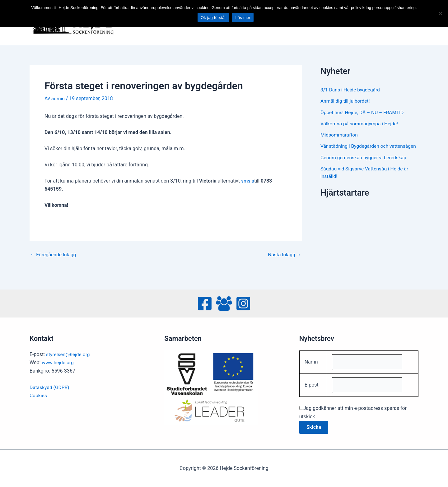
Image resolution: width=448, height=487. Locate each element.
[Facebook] (205, 303)
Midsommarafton (340, 135)
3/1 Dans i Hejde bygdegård (351, 90)
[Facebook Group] (224, 303)
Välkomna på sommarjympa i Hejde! (360, 123)
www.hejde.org (58, 362)
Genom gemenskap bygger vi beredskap (365, 164)
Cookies (38, 394)
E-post (312, 385)
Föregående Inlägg (54, 254)
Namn (311, 361)
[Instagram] (243, 303)
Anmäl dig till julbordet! (346, 101)
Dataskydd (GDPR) (50, 386)
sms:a (248, 181)
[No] (440, 13)
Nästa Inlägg (284, 254)
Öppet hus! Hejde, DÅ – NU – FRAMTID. (364, 112)
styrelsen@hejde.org (69, 353)
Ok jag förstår (213, 18)
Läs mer (243, 18)
